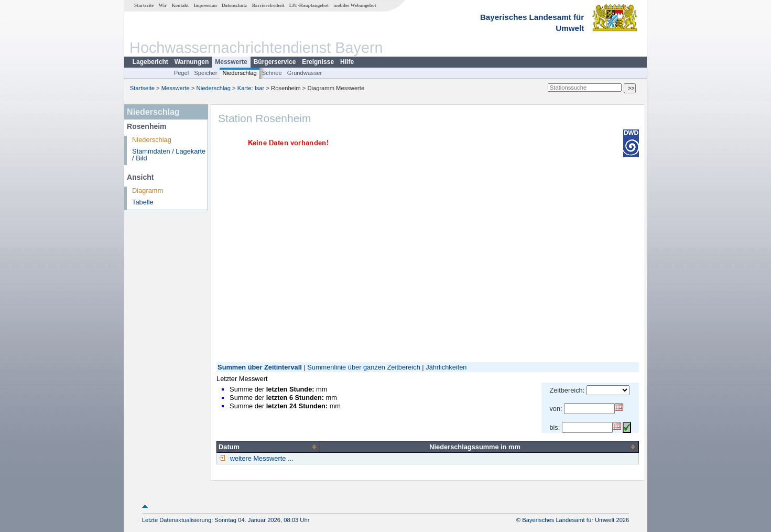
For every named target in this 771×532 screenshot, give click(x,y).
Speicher (205, 73)
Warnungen (192, 62)
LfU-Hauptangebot (309, 5)
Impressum (205, 5)
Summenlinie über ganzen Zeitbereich (364, 367)
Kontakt (180, 5)
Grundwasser (305, 73)
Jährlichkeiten (446, 367)
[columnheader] (269, 447)
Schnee (272, 73)
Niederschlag (239, 73)
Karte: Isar (251, 88)
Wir (163, 5)
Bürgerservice (275, 62)
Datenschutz (235, 5)
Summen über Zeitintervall (260, 367)
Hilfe (347, 62)
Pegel (182, 73)
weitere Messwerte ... (260, 458)
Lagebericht (150, 62)
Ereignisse (318, 62)
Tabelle (143, 202)
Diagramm (148, 191)
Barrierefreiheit (268, 5)
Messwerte (231, 62)
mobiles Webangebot (355, 5)
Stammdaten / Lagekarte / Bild (169, 155)
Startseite (144, 5)
